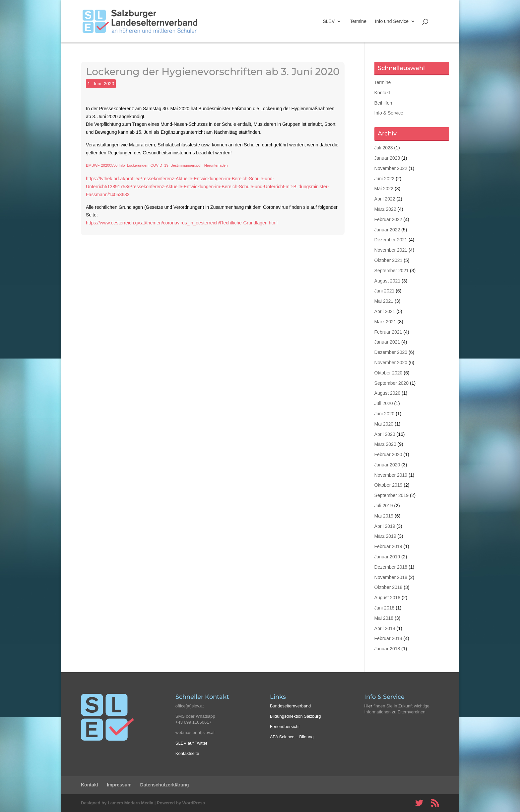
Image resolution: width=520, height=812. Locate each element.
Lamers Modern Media (130, 803)
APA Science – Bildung (292, 737)
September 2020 (392, 383)
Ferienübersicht (285, 727)
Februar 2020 (388, 454)
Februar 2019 (388, 546)
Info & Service (389, 113)
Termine (358, 21)
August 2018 (388, 598)
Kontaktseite (187, 753)
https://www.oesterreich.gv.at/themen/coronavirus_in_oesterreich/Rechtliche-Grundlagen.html (182, 223)
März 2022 (385, 209)
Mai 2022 (384, 189)
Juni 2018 (385, 608)
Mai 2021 (384, 301)
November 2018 (391, 577)
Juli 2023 (384, 148)
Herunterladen (216, 165)
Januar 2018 (387, 649)
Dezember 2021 (391, 240)
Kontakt (382, 93)
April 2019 (385, 526)
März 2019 (385, 536)
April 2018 (385, 628)
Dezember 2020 (391, 352)
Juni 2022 (385, 179)
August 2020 (388, 393)
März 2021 (385, 322)
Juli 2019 (384, 506)
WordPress (194, 803)
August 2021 (388, 281)
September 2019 (392, 495)
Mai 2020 (384, 424)
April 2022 (385, 199)
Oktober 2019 (389, 485)
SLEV (329, 21)
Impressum (119, 785)
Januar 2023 (387, 158)
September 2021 (392, 271)
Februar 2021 (388, 332)
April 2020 (385, 434)
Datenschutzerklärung (165, 785)
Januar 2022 (387, 230)
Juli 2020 (384, 403)
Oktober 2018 (389, 587)
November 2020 (391, 363)
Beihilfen (383, 103)
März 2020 (385, 444)
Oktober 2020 (389, 373)
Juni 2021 (385, 291)
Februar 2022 (388, 219)
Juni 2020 (385, 414)
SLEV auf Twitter (192, 743)
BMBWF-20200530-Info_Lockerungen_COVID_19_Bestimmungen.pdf (144, 165)
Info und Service (392, 21)
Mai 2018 (384, 618)
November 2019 (391, 475)
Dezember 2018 (391, 567)
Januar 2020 (387, 465)
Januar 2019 (387, 557)
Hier (368, 706)
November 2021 (391, 250)
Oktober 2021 (389, 260)
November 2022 (391, 168)
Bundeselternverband (291, 706)
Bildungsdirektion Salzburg (295, 716)
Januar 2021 (387, 342)
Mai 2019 (384, 516)
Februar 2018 (388, 638)
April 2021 (385, 311)
